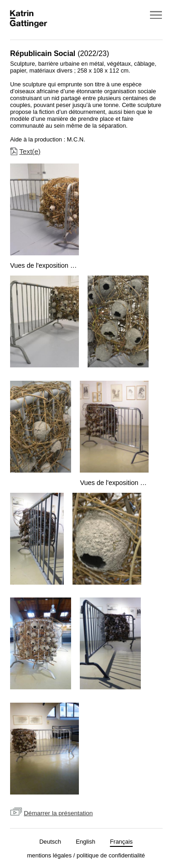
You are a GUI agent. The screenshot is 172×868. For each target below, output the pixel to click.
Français (122, 842)
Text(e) (30, 151)
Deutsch (50, 842)
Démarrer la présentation (58, 813)
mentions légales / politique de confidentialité (86, 855)
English (85, 842)
